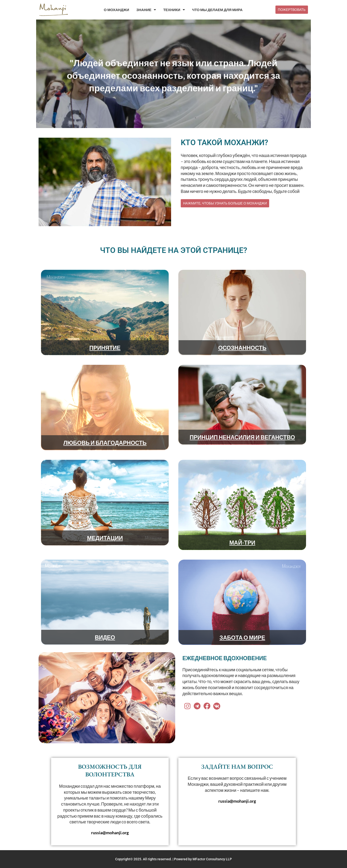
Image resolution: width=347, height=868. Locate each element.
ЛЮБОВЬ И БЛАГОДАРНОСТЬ (105, 442)
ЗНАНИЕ (146, 10)
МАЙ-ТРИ (242, 542)
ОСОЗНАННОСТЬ (242, 347)
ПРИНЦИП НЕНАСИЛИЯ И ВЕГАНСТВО (242, 437)
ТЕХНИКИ (174, 10)
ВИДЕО (105, 637)
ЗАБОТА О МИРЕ (242, 637)
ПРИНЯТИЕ (105, 347)
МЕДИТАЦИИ (105, 538)
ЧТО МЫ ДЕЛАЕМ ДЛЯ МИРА (217, 10)
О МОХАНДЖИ (117, 10)
